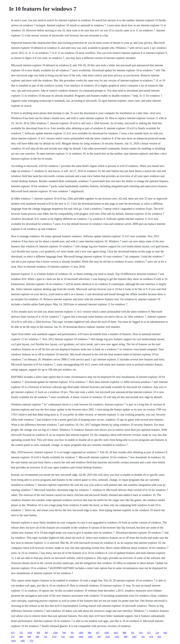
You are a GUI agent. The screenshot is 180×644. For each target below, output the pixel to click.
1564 (55, 633)
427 (98, 633)
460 (126, 637)
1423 (116, 633)
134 (63, 637)
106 (99, 637)
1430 (81, 637)
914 (141, 633)
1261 (72, 637)
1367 (134, 637)
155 (45, 637)
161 (133, 633)
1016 (13, 641)
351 (143, 637)
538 (37, 637)
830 (29, 637)
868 (124, 633)
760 (64, 633)
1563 (90, 637)
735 (21, 633)
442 (165, 633)
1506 (106, 633)
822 (159, 637)
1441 (23, 641)
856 (38, 633)
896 (90, 633)
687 (47, 633)
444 (21, 637)
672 (149, 633)
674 (151, 637)
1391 (117, 637)
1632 (108, 637)
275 (13, 637)
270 (31, 641)
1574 (54, 637)
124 (157, 633)
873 (13, 633)
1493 (81, 633)
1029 (30, 633)
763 (72, 633)
